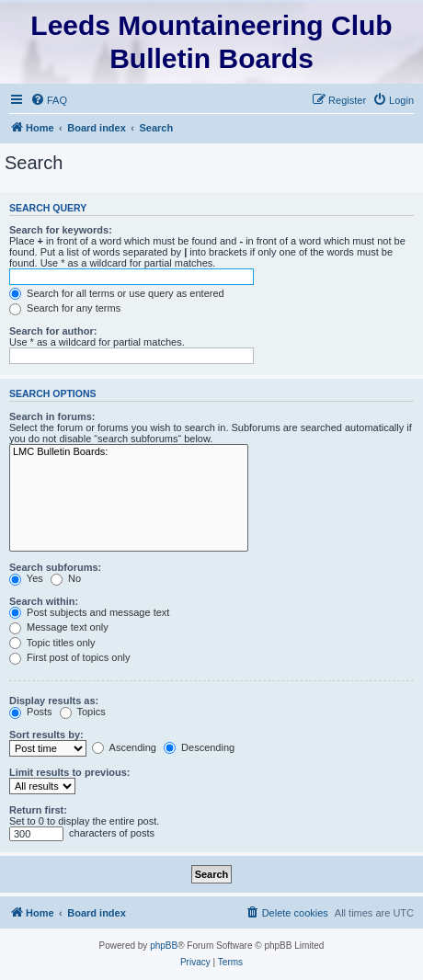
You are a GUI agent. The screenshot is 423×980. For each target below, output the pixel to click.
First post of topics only (70, 657)
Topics (83, 712)
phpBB (164, 946)
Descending (199, 747)
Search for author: (53, 331)
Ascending (124, 747)
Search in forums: (52, 416)
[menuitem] (49, 100)
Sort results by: (46, 735)
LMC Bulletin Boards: (129, 452)
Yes (26, 578)
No (66, 578)
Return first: (38, 810)
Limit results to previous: (69, 772)
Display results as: (54, 701)
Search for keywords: (61, 230)
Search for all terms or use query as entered (117, 293)
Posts (31, 712)
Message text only (59, 627)
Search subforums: (55, 567)
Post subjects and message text (89, 612)
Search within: (44, 601)
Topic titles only (52, 643)
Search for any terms (65, 308)
